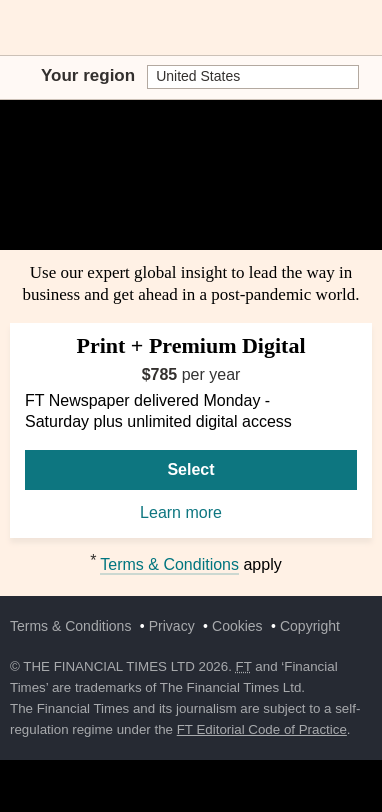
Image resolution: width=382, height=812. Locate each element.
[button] (20, 28)
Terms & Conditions (169, 564)
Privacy (172, 626)
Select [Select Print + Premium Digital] (190, 469)
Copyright (310, 626)
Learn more (191, 514)
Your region (88, 75)
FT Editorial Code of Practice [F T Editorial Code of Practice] (262, 729)
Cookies (237, 626)
